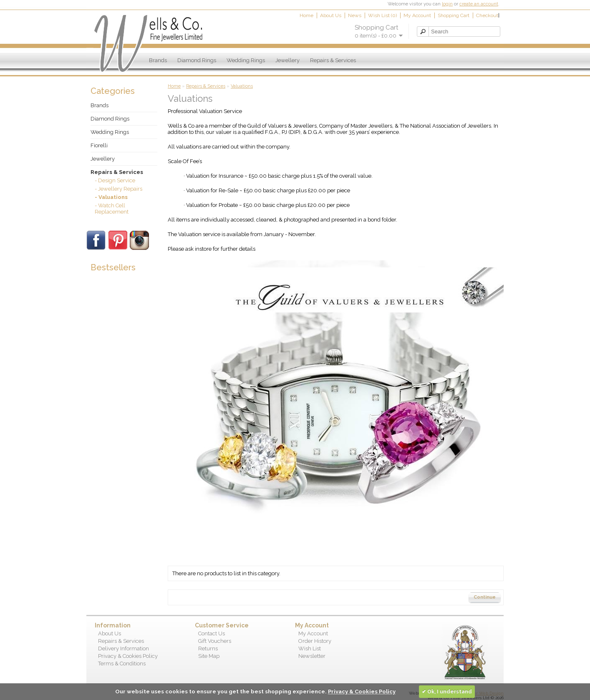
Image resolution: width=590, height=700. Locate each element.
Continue (485, 597)
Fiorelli (99, 145)
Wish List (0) (382, 15)
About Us (331, 15)
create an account (479, 4)
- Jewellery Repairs (119, 189)
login (447, 4)
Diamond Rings (197, 60)
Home (306, 15)
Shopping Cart (454, 15)
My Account (417, 15)
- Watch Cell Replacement (112, 209)
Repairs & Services (333, 60)
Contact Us (212, 633)
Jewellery (287, 60)
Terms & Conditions (122, 663)
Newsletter (312, 656)
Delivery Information (124, 648)
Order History (315, 641)
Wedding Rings (246, 60)
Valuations (242, 86)
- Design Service (115, 180)
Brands (158, 60)
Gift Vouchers (215, 641)
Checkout (487, 15)
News (355, 15)
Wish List (310, 648)
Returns (208, 648)
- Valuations (111, 197)
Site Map (209, 656)
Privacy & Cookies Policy (128, 656)
